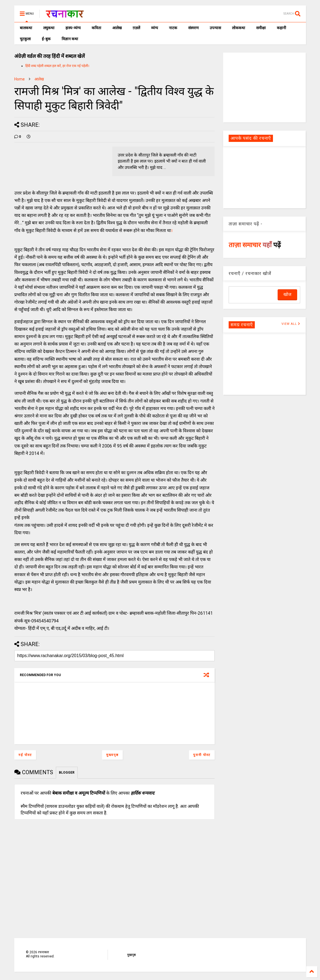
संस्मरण (193, 28)
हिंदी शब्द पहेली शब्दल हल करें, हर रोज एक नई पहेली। (57, 66)
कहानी (281, 28)
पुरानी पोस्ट (202, 755)
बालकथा (26, 28)
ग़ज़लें (136, 28)
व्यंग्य (154, 28)
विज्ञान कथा (70, 39)
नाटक (173, 28)
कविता (96, 28)
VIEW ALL (291, 324)
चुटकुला (25, 39)
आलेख (117, 28)
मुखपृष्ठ (131, 955)
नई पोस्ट (25, 755)
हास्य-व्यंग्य (73, 28)
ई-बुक (46, 39)
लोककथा (239, 28)
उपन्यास (215, 28)
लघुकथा (49, 28)
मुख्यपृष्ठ (112, 755)
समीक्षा (261, 28)
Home (20, 79)
